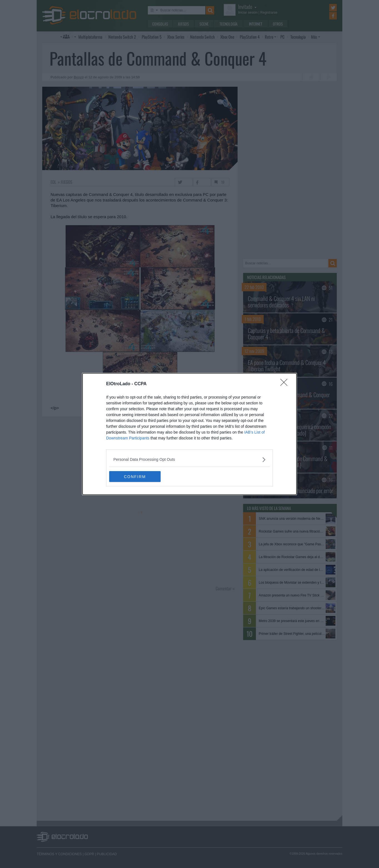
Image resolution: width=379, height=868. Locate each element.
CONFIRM (135, 476)
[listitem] (189, 460)
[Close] (286, 384)
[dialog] (189, 434)
